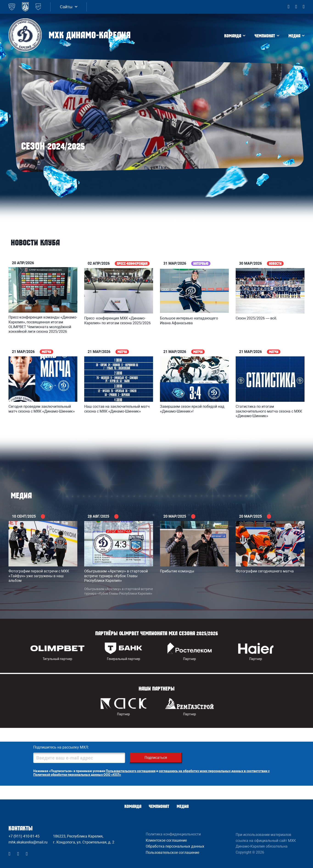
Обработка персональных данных (175, 846)
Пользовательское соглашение (172, 853)
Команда (233, 36)
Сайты (66, 7)
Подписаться (156, 758)
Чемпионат (265, 36)
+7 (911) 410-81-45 (24, 836)
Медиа (294, 36)
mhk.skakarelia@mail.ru (28, 842)
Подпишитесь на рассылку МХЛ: (61, 747)
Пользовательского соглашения (131, 771)
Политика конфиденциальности (173, 834)
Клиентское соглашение (166, 840)
